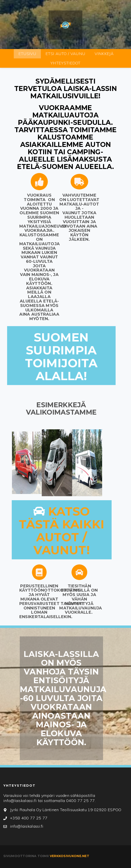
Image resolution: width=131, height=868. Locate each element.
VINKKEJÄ (104, 54)
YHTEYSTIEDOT (65, 63)
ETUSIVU (27, 54)
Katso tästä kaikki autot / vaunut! (62, 531)
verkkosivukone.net (69, 856)
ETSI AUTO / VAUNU (65, 54)
